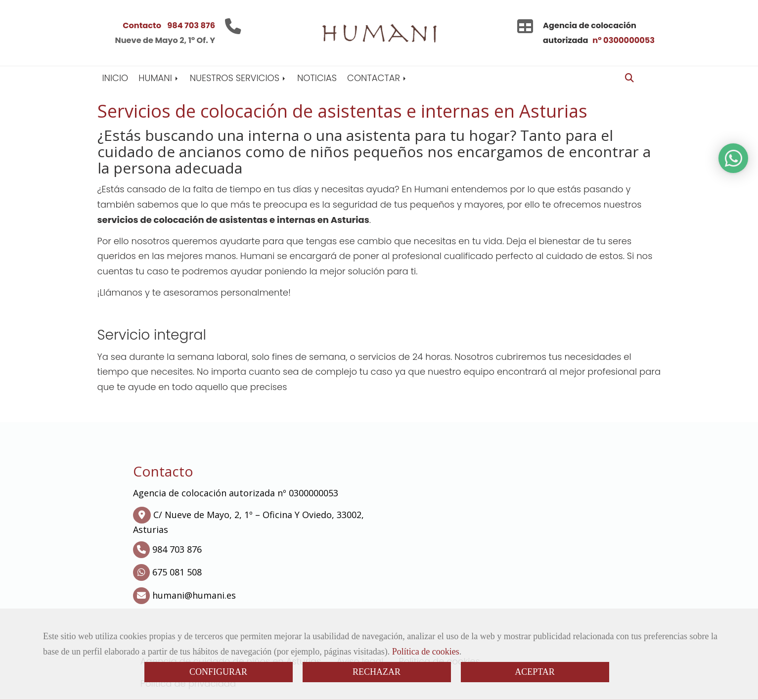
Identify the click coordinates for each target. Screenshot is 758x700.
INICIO (115, 78)
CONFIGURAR (218, 672)
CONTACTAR (377, 78)
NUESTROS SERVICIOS (238, 78)
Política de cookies (426, 652)
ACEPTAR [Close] (535, 672)
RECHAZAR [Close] (377, 672)
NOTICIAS (317, 78)
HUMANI (159, 78)
